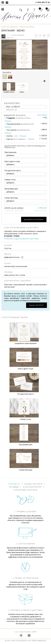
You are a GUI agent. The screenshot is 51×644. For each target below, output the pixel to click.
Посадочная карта (13, 170)
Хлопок (8, 136)
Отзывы (14, 487)
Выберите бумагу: (15, 115)
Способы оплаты (26, 490)
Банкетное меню (27, 27)
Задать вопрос (37, 305)
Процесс (14, 484)
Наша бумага (34, 484)
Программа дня (11, 189)
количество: (12, 103)
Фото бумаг (42, 115)
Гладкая (9, 118)
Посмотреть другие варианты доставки (21, 239)
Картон (9, 139)
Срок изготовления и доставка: (22, 228)
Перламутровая (12, 124)
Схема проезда (11, 198)
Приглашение (10, 152)
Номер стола (10, 180)
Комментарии (32, 487)
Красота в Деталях (10, 27)
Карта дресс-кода (12, 161)
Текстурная (10, 130)
